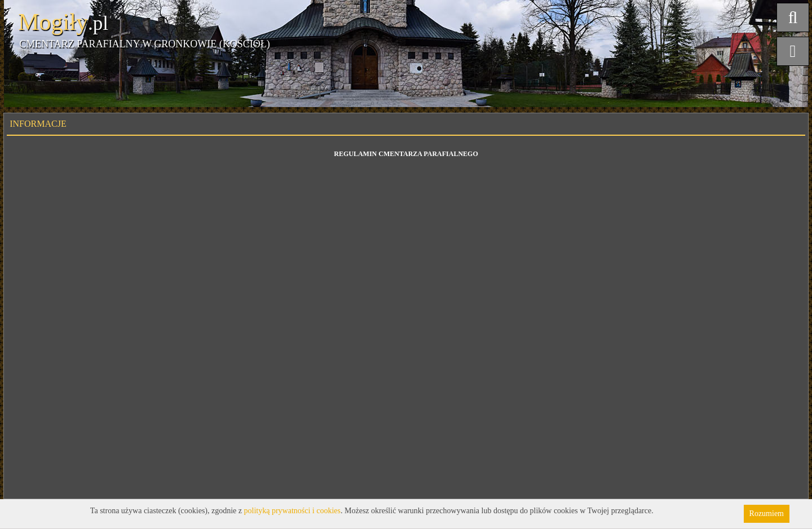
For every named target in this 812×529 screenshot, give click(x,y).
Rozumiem (767, 514)
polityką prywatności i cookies (292, 511)
